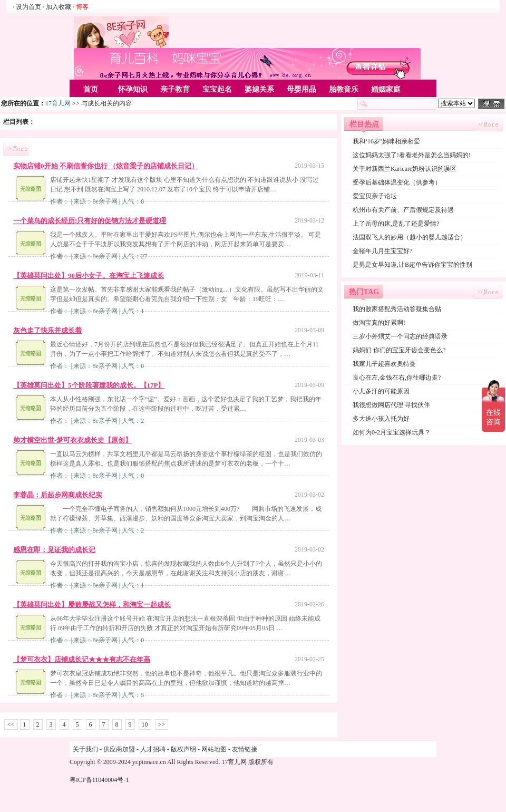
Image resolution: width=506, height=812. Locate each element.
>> (162, 724)
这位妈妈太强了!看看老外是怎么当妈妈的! (412, 155)
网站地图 (214, 749)
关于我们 (85, 749)
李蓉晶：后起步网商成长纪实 (58, 495)
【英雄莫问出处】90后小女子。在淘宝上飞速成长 (89, 275)
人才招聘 (153, 749)
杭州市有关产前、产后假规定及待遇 (403, 210)
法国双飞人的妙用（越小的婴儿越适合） (410, 237)
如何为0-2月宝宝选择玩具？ (392, 432)
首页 (91, 89)
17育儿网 (58, 103)
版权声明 (183, 749)
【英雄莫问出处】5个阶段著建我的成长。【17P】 (89, 385)
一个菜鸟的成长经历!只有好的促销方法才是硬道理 (90, 221)
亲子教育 (175, 89)
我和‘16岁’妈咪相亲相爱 (386, 141)
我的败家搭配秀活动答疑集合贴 (397, 309)
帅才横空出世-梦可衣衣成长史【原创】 (72, 440)
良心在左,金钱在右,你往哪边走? (397, 378)
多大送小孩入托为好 (381, 419)
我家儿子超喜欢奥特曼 (384, 364)
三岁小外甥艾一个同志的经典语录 (400, 336)
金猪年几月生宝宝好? (382, 251)
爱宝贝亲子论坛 (375, 196)
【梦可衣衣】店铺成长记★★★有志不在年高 (82, 659)
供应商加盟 (119, 749)
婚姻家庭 (386, 89)
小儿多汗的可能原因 (381, 391)
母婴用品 (301, 89)
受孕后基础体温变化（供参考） (397, 182)
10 (145, 724)
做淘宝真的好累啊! (379, 323)
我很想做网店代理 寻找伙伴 (391, 405)
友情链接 (245, 749)
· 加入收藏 (57, 7)
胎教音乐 (344, 89)
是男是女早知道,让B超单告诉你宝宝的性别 (412, 265)
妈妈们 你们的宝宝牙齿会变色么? (399, 350)
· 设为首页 (28, 7)
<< (11, 724)
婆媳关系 (259, 89)
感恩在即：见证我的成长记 (54, 550)
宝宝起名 (217, 89)
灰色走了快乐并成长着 (47, 330)
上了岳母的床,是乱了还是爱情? (396, 224)
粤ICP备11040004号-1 (99, 780)
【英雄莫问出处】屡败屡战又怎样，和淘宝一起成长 (92, 605)
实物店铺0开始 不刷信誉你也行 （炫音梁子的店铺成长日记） (106, 166)
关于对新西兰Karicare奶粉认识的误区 (405, 169)
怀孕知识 (133, 89)
